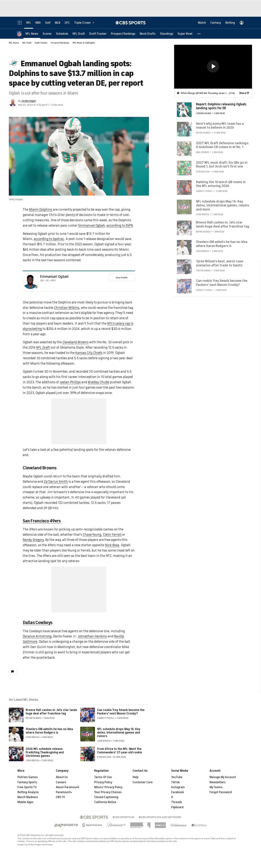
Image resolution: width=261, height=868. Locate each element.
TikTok (175, 782)
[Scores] (47, 33)
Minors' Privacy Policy (108, 787)
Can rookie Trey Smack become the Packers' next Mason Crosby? (121, 712)
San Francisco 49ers (42, 521)
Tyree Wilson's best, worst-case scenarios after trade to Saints (220, 263)
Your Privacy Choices (108, 792)
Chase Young (92, 535)
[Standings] (167, 33)
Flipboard (177, 807)
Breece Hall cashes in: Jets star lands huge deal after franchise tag (51, 712)
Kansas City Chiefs (89, 353)
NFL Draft (27, 43)
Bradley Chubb (99, 382)
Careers (61, 782)
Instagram (178, 787)
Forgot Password (221, 792)
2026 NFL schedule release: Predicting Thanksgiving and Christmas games (45, 752)
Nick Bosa (112, 545)
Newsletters (218, 782)
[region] (213, 67)
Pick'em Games (28, 777)
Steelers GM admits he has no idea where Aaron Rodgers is (49, 731)
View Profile (122, 278)
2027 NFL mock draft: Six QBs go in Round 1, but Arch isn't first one (222, 164)
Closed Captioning (106, 797)
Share (243, 93)
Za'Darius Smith (56, 482)
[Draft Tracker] (98, 33)
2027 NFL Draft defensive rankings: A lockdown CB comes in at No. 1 (222, 145)
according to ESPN (120, 225)
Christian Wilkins (67, 308)
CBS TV (60, 797)
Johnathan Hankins (92, 636)
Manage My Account (223, 777)
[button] (199, 33)
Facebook (178, 792)
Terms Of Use (103, 777)
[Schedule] (62, 33)
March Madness (28, 797)
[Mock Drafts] (148, 33)
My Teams (216, 787)
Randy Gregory (33, 540)
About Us (62, 777)
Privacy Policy (103, 782)
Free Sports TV (27, 787)
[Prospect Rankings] (123, 33)
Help (136, 777)
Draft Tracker (41, 43)
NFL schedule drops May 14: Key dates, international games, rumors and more (223, 205)
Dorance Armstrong (37, 636)
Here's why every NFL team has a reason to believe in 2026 (220, 125)
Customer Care (143, 782)
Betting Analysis (28, 792)
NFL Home (14, 43)
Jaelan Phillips (70, 382)
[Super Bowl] (185, 33)
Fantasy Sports (27, 782)
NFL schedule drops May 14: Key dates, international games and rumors (119, 733)
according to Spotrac (49, 239)
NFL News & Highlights (84, 43)
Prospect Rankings (60, 43)
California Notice (105, 802)
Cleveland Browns (75, 342)
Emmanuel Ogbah (92, 225)
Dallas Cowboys (38, 623)
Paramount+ (64, 792)
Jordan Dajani (29, 101)
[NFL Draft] (79, 33)
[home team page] (36, 287)
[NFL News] (32, 33)
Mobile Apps (25, 802)
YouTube (177, 777)
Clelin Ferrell (112, 535)
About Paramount (67, 787)
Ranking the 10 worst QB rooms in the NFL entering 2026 (221, 184)
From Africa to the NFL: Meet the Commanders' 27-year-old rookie (120, 751)
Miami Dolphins (41, 210)
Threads (177, 802)
